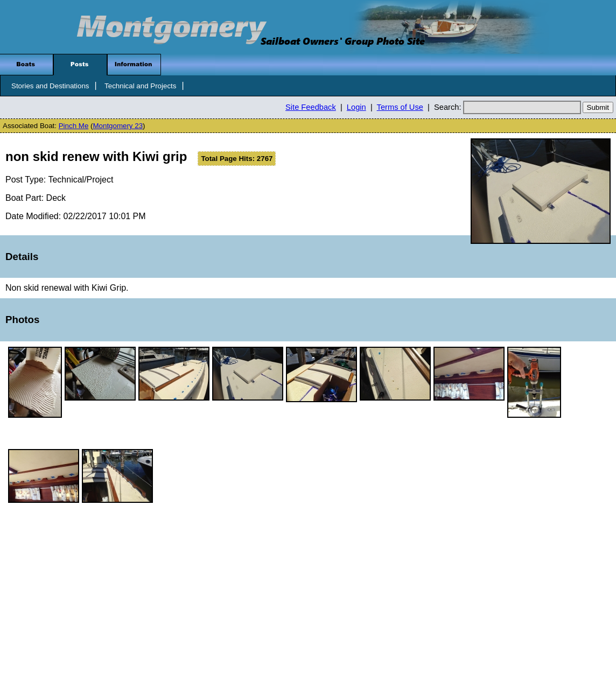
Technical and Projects (140, 86)
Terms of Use (400, 107)
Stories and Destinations (50, 86)
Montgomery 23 (118, 126)
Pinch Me (74, 126)
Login (356, 107)
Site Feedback (311, 107)
